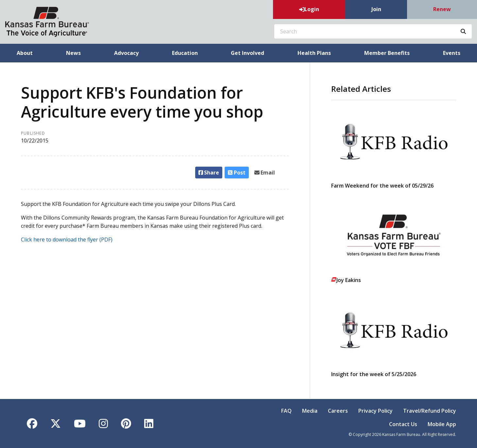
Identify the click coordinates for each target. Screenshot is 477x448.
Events (452, 53)
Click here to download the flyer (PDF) (67, 240)
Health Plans (314, 53)
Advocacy (126, 53)
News (73, 53)
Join (376, 9)
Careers (338, 411)
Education (185, 53)
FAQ (286, 411)
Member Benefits (387, 53)
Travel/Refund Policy (430, 411)
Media (310, 411)
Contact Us (403, 424)
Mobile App (442, 424)
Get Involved (247, 53)
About (25, 53)
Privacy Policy (375, 411)
